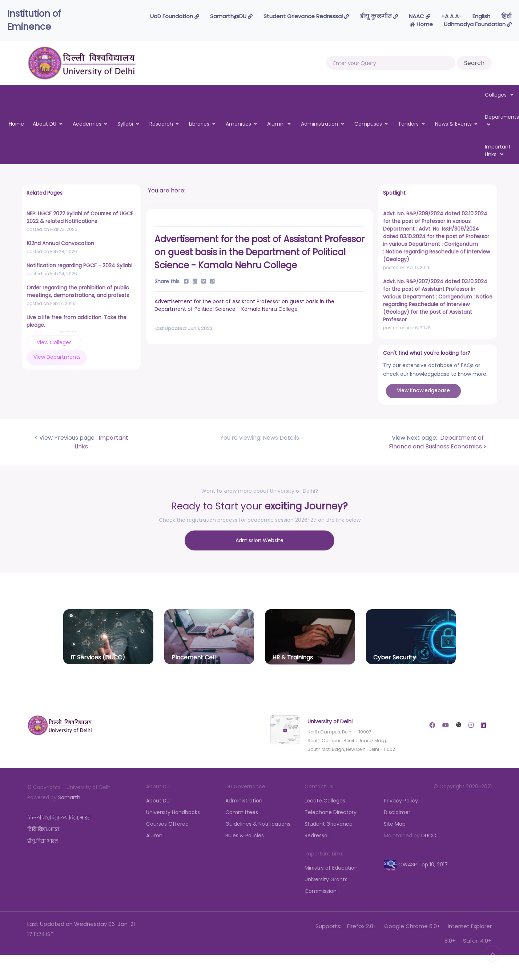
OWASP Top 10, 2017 (416, 863)
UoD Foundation (175, 16)
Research (161, 124)
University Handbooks (173, 811)
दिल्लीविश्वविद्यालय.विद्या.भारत (59, 816)
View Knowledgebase (423, 390)
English (481, 16)
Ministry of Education (331, 866)
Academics (87, 124)
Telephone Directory (331, 811)
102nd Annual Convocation (60, 243)
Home (421, 24)
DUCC (429, 834)
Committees (242, 811)
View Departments (105, 342)
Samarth (69, 796)
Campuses (368, 124)
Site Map (395, 822)
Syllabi (125, 124)
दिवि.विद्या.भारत (43, 828)
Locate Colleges (325, 799)
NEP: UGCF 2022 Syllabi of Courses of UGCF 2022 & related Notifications (80, 217)
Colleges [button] (499, 95)
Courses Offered (167, 822)
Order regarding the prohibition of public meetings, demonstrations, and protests (78, 291)
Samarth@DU (231, 16)
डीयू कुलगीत (379, 16)
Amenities (238, 124)
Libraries (199, 124)
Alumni (276, 124)
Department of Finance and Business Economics (436, 442)
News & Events (453, 124)
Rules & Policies (245, 834)
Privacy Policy (401, 799)
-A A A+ (451, 16)
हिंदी (506, 16)
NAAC (420, 16)
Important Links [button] (498, 151)
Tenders (408, 124)
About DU (45, 124)
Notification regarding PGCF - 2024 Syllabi (79, 265)
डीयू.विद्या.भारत (43, 839)
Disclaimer (397, 811)
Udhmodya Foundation (478, 24)
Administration (319, 124)
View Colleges (51, 342)
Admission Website (259, 540)
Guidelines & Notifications (258, 822)
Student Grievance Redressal (306, 16)
